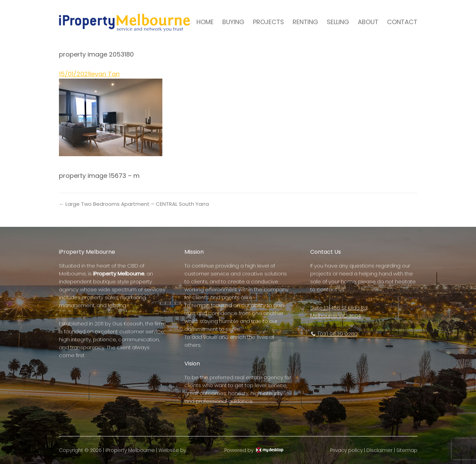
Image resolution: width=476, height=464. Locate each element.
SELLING (338, 22)
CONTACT (402, 22)
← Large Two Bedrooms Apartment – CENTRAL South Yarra (134, 204)
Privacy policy (346, 450)
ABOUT (368, 22)
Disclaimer (379, 450)
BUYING (233, 22)
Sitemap (407, 450)
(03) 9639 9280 (334, 334)
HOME (205, 22)
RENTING (305, 22)
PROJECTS (269, 22)
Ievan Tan (105, 74)
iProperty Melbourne (130, 450)
